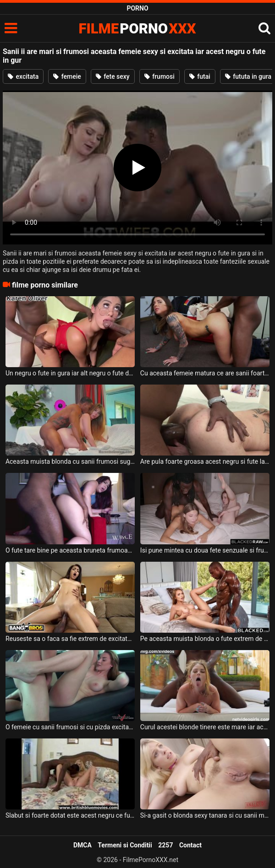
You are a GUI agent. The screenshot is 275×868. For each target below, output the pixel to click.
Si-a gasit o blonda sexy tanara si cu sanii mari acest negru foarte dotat (205, 815)
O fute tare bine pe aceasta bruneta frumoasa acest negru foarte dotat (70, 550)
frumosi (159, 76)
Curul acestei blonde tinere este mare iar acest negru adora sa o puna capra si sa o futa (205, 727)
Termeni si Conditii (125, 845)
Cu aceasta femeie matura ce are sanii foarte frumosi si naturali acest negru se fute (205, 373)
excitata (23, 76)
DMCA (82, 845)
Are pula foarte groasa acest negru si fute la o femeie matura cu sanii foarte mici (205, 461)
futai (200, 76)
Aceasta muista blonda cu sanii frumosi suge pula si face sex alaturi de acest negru (70, 461)
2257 (165, 845)
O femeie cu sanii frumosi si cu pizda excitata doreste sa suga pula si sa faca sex (70, 727)
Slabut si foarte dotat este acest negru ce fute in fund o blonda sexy (70, 815)
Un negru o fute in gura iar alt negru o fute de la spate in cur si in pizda (70, 373)
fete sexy (113, 76)
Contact (190, 845)
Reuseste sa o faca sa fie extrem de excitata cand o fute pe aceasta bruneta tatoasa (70, 639)
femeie (67, 76)
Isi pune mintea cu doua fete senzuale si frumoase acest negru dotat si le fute (205, 550)
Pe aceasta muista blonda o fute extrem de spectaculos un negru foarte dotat (205, 639)
